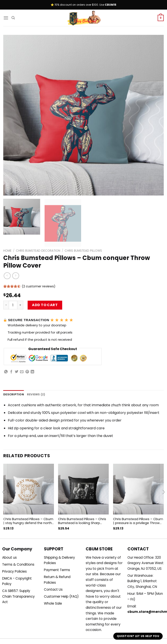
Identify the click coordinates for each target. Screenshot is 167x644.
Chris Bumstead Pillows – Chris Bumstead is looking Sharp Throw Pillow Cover (82, 521)
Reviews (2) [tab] (36, 394)
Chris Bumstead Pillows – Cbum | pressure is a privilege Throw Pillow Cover (138, 521)
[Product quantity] (13, 305)
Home (7, 251)
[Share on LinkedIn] (32, 372)
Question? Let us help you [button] (138, 636)
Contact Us (53, 589)
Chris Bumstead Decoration (38, 251)
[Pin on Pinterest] (27, 372)
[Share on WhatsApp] (6, 372)
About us (9, 557)
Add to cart (45, 305)
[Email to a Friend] (22, 372)
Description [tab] (14, 394)
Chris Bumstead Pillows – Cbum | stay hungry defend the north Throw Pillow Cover (28, 521)
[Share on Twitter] (17, 372)
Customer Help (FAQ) (61, 596)
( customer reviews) (39, 287)
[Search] (13, 18)
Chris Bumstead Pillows (83, 251)
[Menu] (6, 18)
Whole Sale (53, 603)
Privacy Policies (14, 571)
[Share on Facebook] (11, 372)
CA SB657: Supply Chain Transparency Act (18, 596)
